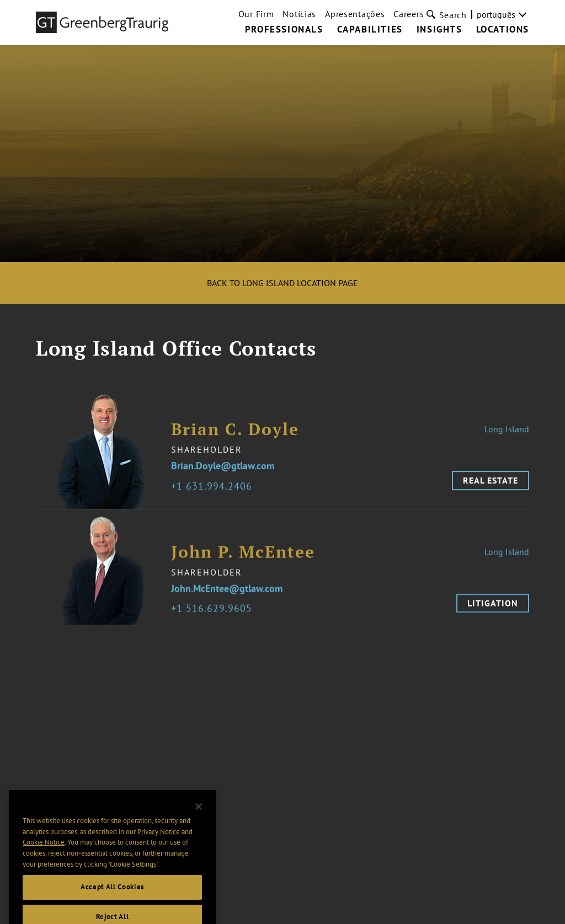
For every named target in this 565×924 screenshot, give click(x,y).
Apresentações (355, 14)
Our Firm (256, 14)
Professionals (284, 30)
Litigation (493, 610)
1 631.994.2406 (214, 493)
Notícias (299, 14)
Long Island (507, 436)
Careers (409, 14)
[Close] (199, 820)
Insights (439, 30)
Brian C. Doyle (235, 436)
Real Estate (491, 487)
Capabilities (370, 30)
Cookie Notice (44, 856)
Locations (503, 30)
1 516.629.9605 (214, 616)
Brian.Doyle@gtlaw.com (223, 473)
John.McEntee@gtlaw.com (227, 596)
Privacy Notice (159, 845)
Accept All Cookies (112, 901)
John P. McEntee (243, 559)
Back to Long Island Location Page (282, 283)
